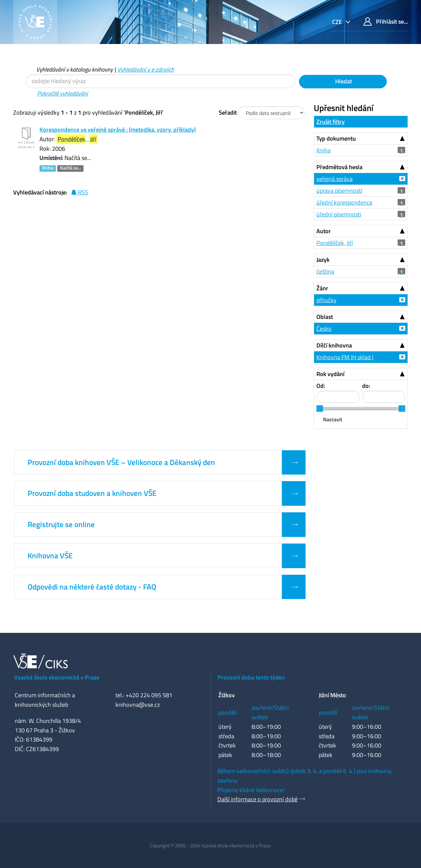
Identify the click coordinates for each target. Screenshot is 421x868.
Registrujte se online (61, 524)
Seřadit (228, 112)
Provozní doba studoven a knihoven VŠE (92, 493)
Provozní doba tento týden (251, 677)
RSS (79, 192)
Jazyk (323, 260)
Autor (324, 231)
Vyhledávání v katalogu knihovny (74, 69)
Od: (321, 386)
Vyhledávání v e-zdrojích (146, 69)
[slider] (320, 409)
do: (366, 386)
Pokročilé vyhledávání (62, 93)
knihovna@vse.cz (138, 705)
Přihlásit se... (386, 22)
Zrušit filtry (331, 122)
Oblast (325, 317)
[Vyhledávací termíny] (161, 81)
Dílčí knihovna (334, 345)
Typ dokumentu (336, 138)
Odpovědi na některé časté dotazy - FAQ (92, 587)
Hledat (343, 81)
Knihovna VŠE (50, 556)
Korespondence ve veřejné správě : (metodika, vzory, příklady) (118, 130)
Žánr (322, 288)
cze (338, 22)
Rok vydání (330, 374)
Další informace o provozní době (258, 799)
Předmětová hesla (339, 167)
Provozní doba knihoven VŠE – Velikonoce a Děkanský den (121, 462)
